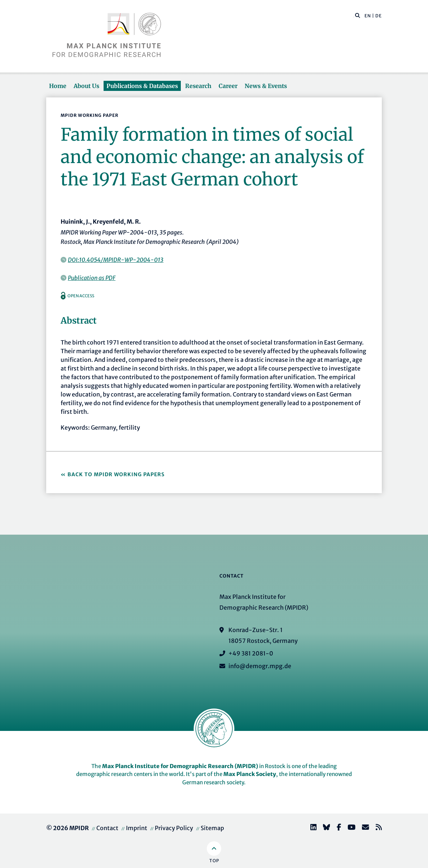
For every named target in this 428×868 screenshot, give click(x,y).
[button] (358, 15)
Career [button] (228, 86)
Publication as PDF (92, 278)
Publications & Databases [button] (142, 86)
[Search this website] (354, 16)
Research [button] (198, 86)
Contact (107, 828)
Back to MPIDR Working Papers (116, 474)
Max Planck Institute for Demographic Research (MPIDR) (180, 766)
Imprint (137, 828)
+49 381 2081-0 (251, 653)
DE (379, 16)
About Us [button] (86, 86)
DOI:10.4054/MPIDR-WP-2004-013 (116, 260)
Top (214, 861)
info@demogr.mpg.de (260, 666)
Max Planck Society (250, 774)
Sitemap (212, 828)
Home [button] (58, 86)
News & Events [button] (266, 86)
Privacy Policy (174, 828)
